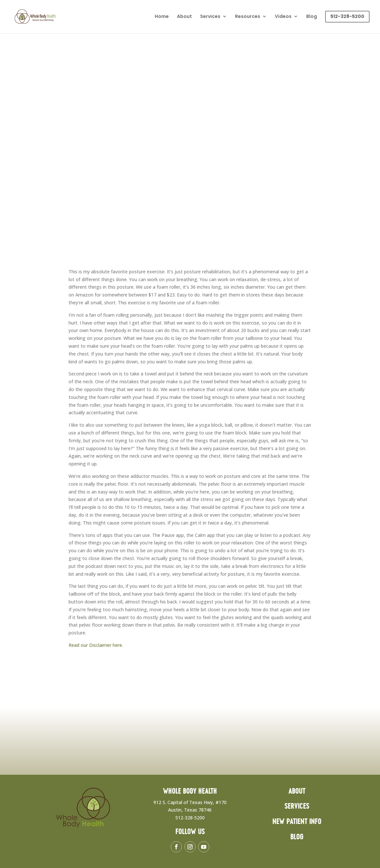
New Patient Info (297, 822)
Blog (312, 17)
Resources (248, 17)
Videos (283, 17)
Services (210, 17)
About (184, 17)
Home (162, 17)
